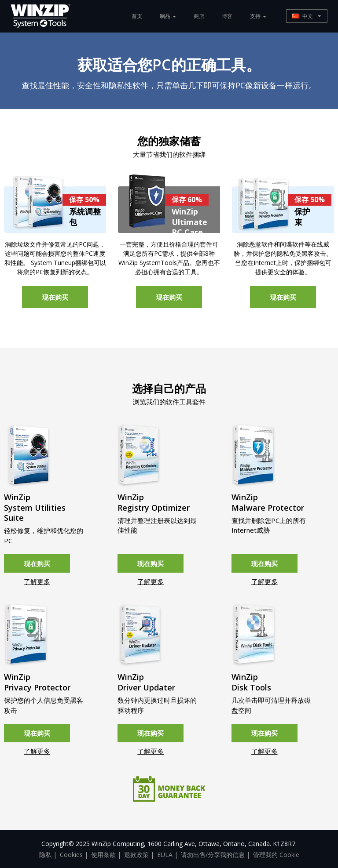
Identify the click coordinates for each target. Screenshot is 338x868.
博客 (227, 16)
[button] (307, 16)
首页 (137, 16)
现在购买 (55, 297)
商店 (199, 16)
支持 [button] (258, 16)
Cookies (71, 855)
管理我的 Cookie (276, 855)
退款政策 (136, 855)
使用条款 (103, 855)
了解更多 (37, 581)
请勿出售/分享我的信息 (213, 855)
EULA (165, 855)
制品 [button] (168, 16)
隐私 (45, 855)
